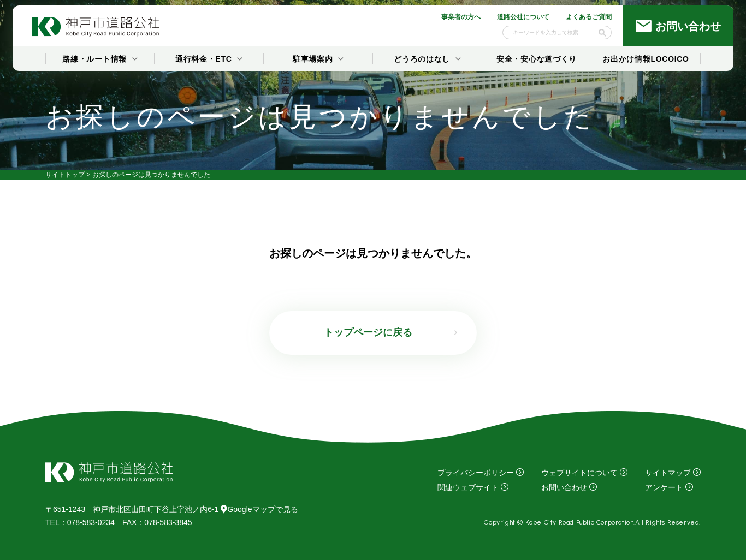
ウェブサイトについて (579, 473)
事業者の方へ (461, 17)
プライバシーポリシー (476, 473)
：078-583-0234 (80, 522)
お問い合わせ (564, 487)
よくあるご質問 (589, 17)
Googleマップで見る (259, 509)
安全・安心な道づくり (537, 59)
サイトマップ (668, 473)
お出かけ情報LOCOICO (646, 59)
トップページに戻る (368, 332)
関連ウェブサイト (468, 487)
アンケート (664, 487)
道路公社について (523, 17)
